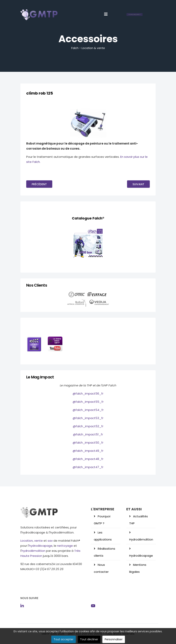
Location (27, 541)
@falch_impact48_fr (88, 459)
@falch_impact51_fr (88, 434)
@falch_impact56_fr (88, 394)
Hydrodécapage (141, 556)
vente (38, 541)
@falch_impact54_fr (88, 410)
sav (50, 541)
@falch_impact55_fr (88, 402)
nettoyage (65, 546)
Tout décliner (89, 639)
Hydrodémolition (141, 539)
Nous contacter (101, 568)
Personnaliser (114, 639)
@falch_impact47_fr (88, 467)
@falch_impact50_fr (88, 443)
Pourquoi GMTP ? (102, 520)
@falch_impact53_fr (88, 418)
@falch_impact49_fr (88, 451)
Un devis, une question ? (135, 14)
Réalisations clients (105, 552)
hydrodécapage (41, 546)
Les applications (103, 536)
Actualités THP (139, 520)
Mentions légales (138, 568)
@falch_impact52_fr (88, 426)
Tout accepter (64, 639)
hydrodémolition (33, 551)
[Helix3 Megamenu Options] (106, 14)
